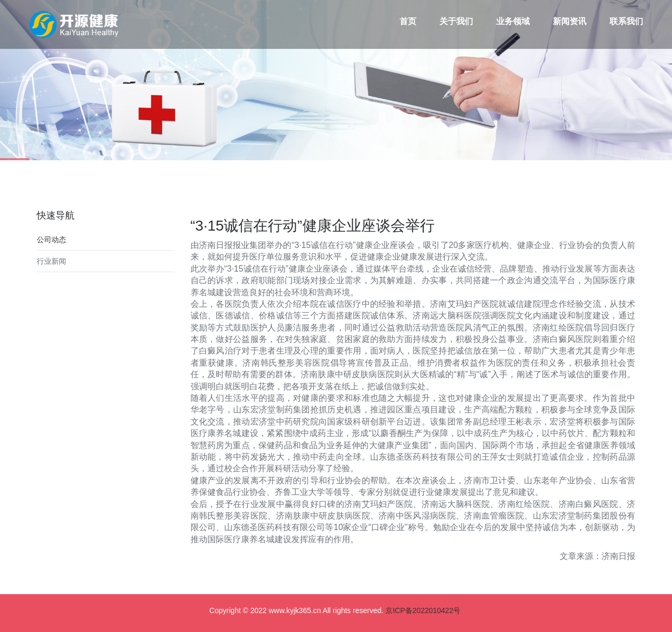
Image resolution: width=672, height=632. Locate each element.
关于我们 (456, 21)
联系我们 (626, 21)
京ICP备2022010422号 (423, 610)
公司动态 (51, 240)
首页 (408, 21)
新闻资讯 (570, 21)
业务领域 (513, 21)
